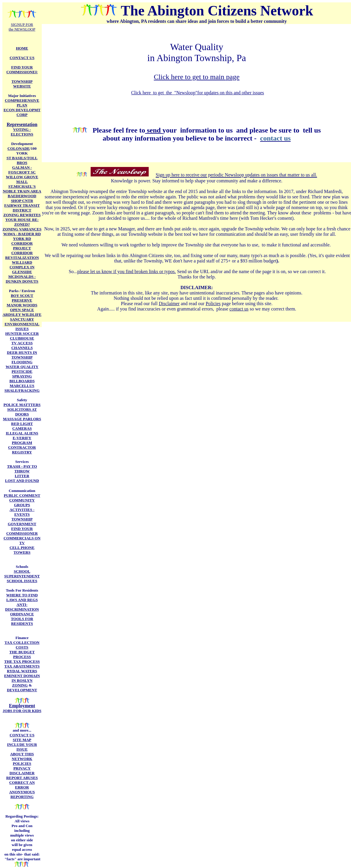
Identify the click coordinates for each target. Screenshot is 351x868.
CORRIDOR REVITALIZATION (22, 255)
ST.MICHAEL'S (22, 186)
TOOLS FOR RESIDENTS (22, 621)
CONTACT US (22, 735)
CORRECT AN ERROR (22, 785)
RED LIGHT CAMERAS (22, 426)
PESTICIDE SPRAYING (22, 374)
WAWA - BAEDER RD (22, 234)
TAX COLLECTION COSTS (22, 645)
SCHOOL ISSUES (22, 581)
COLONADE (19, 148)
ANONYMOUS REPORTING (22, 794)
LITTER (22, 476)
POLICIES (22, 763)
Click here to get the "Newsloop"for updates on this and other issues (198, 93)
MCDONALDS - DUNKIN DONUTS (22, 279)
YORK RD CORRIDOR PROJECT (22, 243)
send (154, 130)
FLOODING (22, 362)
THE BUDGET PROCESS (22, 654)
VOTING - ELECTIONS (22, 132)
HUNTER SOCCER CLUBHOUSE (22, 336)
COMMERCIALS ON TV (22, 540)
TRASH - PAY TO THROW (22, 469)
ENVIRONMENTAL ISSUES (22, 326)
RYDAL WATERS (22, 671)
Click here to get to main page (197, 77)
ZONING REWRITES (22, 215)
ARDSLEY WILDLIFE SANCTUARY (22, 317)
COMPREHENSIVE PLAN (22, 103)
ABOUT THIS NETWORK (22, 756)
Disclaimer (169, 304)
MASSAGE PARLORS (22, 419)
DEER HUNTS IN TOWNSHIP (22, 355)
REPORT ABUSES (22, 778)
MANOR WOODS (22, 305)
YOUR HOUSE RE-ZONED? (22, 222)
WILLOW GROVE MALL (22, 179)
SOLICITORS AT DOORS (22, 412)
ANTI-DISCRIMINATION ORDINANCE (22, 609)
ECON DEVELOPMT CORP (22, 112)
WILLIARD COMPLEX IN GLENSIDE (22, 267)
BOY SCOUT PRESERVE (22, 298)
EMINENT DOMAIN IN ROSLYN (22, 678)
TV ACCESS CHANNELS (22, 345)
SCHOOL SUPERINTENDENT (22, 574)
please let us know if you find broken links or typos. (127, 271)
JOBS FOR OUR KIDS (22, 711)
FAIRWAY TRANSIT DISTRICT (22, 208)
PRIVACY (22, 768)
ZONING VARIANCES (22, 229)
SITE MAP (22, 740)
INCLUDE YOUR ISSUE (22, 747)
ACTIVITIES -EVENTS (22, 512)
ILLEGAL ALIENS (22, 433)
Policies (213, 304)
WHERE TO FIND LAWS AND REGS (22, 597)
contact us (239, 309)
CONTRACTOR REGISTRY (22, 450)
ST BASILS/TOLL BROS (22, 160)
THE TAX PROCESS (22, 661)
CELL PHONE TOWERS (22, 550)
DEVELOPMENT (22, 690)
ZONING (20, 685)
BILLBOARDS (22, 381)
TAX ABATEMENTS (22, 666)
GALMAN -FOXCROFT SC (22, 170)
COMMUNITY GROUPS (22, 503)
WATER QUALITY (22, 367)
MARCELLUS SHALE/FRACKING (22, 388)
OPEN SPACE (22, 310)
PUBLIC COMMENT (22, 495)
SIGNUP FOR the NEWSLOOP (22, 27)
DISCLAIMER (22, 773)
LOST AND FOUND (22, 481)
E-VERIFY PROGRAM (22, 440)
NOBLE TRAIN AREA (22, 191)
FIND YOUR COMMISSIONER (22, 531)
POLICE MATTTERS (22, 405)
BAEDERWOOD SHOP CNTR (22, 198)
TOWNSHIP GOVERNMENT (22, 521)
